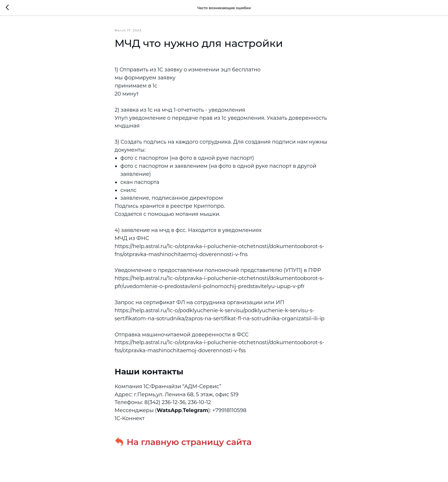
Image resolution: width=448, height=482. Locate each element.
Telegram (195, 410)
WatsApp (169, 410)
